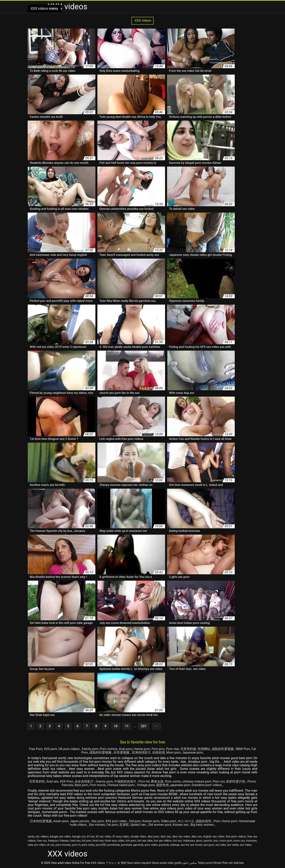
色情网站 (204, 749)
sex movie (196, 845)
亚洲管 (124, 825)
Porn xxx (219, 781)
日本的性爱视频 (41, 821)
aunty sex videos (38, 836)
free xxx (42, 841)
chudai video (138, 836)
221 (144, 726)
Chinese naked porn (121, 785)
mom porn (226, 841)
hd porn (87, 841)
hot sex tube (145, 841)
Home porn (229, 821)
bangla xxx (79, 836)
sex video (246, 845)
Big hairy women (203, 825)
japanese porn (180, 785)
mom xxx (239, 841)
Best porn (81, 785)
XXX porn (50, 749)
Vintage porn (146, 785)
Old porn (135, 821)
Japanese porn (193, 752)
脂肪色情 (162, 785)
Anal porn (125, 749)
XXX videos (142, 21)
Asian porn (61, 821)
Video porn (169, 821)
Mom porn (173, 752)
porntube (126, 845)
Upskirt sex (139, 825)
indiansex (189, 841)
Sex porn (98, 821)
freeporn (53, 841)
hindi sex (98, 841)
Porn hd (144, 781)
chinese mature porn (197, 781)
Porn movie (97, 785)
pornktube (114, 845)
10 (116, 726)
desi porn (153, 836)
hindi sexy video (115, 841)
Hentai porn (142, 749)
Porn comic (173, 781)
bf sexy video (121, 836)
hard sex (75, 841)
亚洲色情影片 (141, 752)
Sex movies (97, 825)
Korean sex (181, 825)
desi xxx (196, 836)
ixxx (216, 841)
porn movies (63, 845)
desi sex (166, 836)
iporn (199, 841)
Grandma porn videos (207, 785)
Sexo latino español (139, 863)
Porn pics (158, 749)
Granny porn (104, 781)
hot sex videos (163, 841)
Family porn (90, 749)
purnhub (164, 845)
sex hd (185, 845)
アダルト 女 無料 (116, 863)
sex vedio (233, 845)
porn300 (101, 845)
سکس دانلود (190, 863)
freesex (64, 841)
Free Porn (36, 749)
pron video (151, 845)
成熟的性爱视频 (223, 749)
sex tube (221, 845)
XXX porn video (116, 821)
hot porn (131, 841)
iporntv (208, 841)
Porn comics (109, 749)
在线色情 (159, 752)
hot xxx (177, 841)
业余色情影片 (85, 781)
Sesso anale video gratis (167, 863)
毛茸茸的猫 (188, 749)
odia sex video (37, 845)
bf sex (91, 836)
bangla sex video (60, 836)
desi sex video (181, 836)
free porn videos (236, 836)
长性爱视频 (122, 752)
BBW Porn (243, 749)
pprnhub (138, 845)
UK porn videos (69, 749)
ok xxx (50, 845)
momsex (251, 841)
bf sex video (104, 836)
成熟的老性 (204, 821)
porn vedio (88, 845)
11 (127, 726)
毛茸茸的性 (37, 781)
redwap (175, 845)
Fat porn (112, 825)
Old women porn (160, 825)
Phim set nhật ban (233, 863)
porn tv (76, 845)
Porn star (173, 749)
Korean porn (151, 821)
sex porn (209, 845)
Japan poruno (80, 821)
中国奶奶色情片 (126, 781)
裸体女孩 (157, 781)
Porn (217, 821)
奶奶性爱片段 (236, 781)
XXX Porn (66, 781)
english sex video (214, 836)
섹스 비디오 (186, 821)
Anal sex (52, 781)
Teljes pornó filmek (209, 863)
